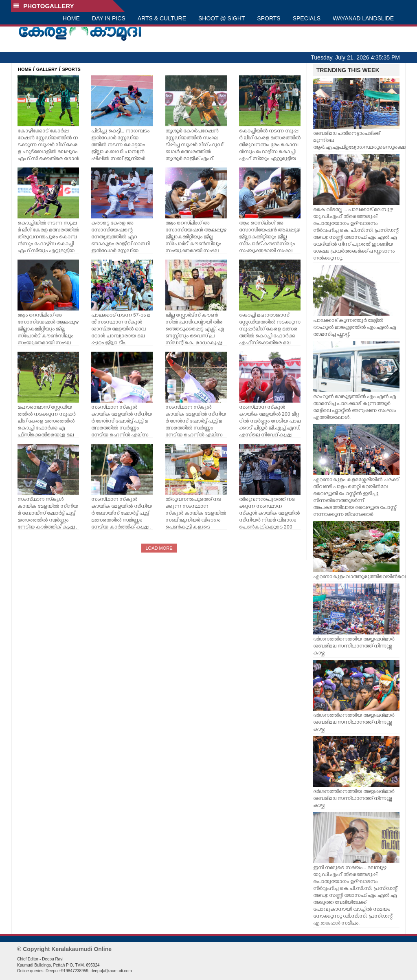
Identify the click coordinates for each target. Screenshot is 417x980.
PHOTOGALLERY (44, 6)
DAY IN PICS (109, 18)
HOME (71, 18)
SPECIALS (307, 18)
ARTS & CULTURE (162, 18)
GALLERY (47, 69)
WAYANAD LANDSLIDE (363, 18)
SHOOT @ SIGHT (222, 18)
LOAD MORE (159, 548)
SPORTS (269, 18)
